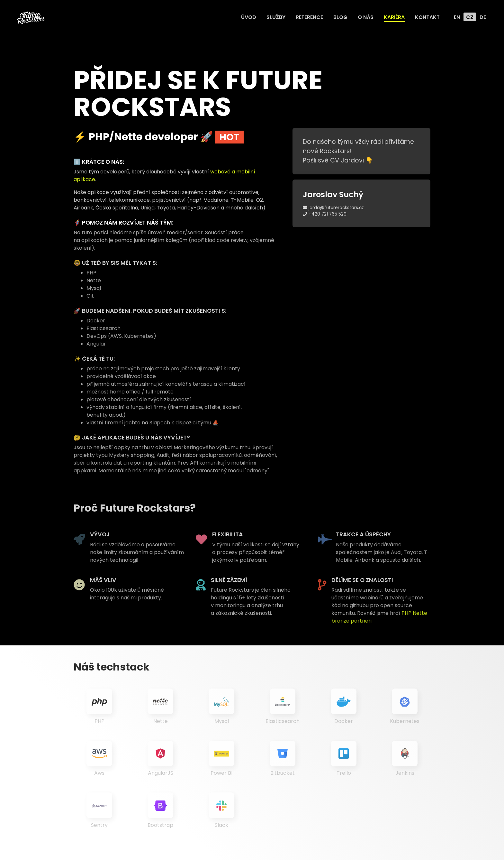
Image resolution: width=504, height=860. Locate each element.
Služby (276, 17)
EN (457, 17)
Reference (309, 17)
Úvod (249, 17)
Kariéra (394, 17)
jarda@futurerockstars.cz (333, 208)
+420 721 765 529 (325, 214)
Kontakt (427, 17)
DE (483, 17)
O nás (366, 17)
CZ (470, 17)
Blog (340, 17)
